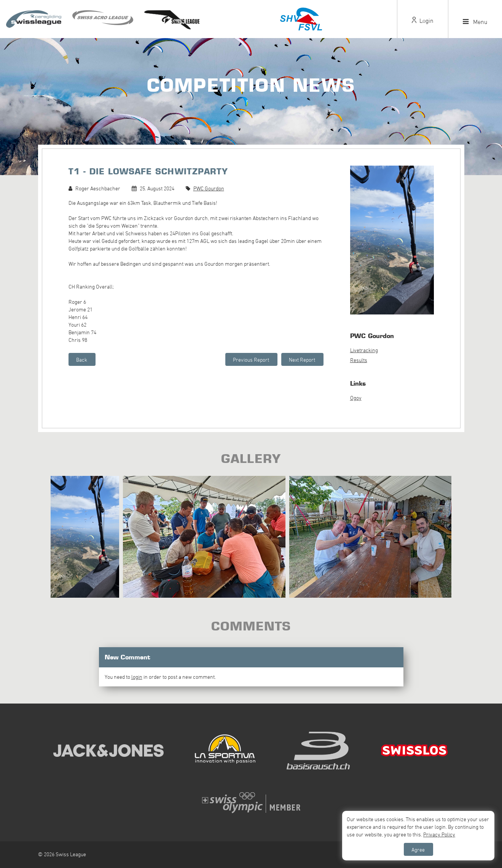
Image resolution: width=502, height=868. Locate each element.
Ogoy (356, 398)
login (137, 677)
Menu (475, 22)
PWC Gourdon (209, 188)
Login (423, 21)
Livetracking (364, 350)
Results (359, 360)
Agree (418, 850)
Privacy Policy (439, 834)
